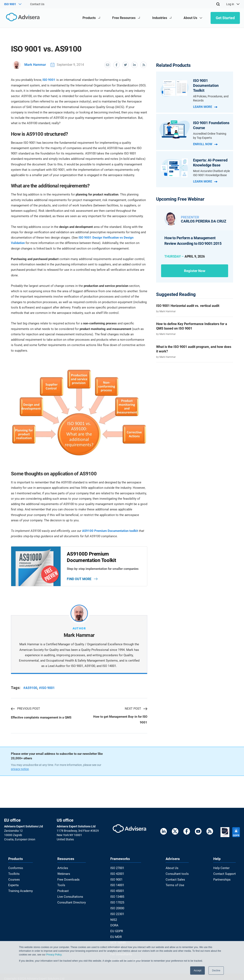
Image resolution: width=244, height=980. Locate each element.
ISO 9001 (49, 80)
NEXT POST (136, 709)
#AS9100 (30, 688)
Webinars (64, 875)
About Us (172, 869)
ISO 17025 (118, 902)
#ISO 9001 (47, 688)
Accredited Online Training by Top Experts (210, 136)
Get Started (225, 18)
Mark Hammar (29, 65)
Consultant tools (177, 875)
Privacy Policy (54, 955)
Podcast (64, 891)
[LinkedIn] (164, 833)
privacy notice (20, 770)
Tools (62, 886)
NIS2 (114, 919)
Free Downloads (68, 880)
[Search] (218, 4)
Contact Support (225, 875)
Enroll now (205, 144)
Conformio (15, 869)
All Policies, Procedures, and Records (211, 98)
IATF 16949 (119, 941)
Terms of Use (175, 886)
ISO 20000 (118, 908)
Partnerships (223, 880)
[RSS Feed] (210, 833)
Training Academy (20, 891)
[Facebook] (187, 833)
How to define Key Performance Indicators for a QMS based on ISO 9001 (192, 326)
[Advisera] (22, 18)
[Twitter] (175, 833)
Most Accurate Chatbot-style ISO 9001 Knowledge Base (211, 173)
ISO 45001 (118, 891)
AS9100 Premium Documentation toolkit (110, 531)
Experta (13, 886)
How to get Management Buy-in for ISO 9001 (120, 721)
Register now (195, 271)
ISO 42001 (118, 875)
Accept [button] (197, 971)
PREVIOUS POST (25, 709)
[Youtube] (198, 833)
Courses (14, 880)
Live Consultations (70, 897)
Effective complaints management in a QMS (41, 719)
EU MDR (117, 935)
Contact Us (37, 4)
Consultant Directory (71, 902)
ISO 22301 (118, 913)
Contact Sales (175, 880)
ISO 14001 (118, 886)
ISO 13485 (118, 897)
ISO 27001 (118, 869)
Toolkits (13, 875)
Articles (63, 869)
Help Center (222, 869)
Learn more (205, 107)
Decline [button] (216, 971)
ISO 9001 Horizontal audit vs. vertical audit (188, 306)
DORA (115, 924)
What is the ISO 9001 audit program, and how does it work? (194, 349)
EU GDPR (117, 929)
